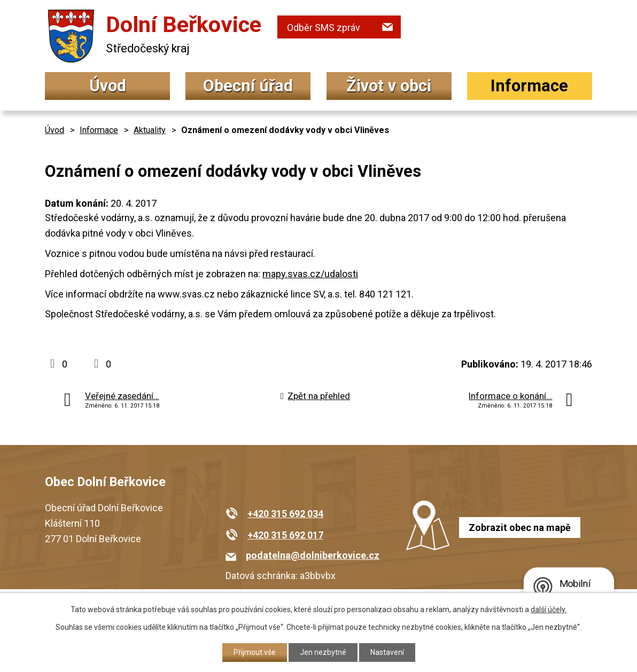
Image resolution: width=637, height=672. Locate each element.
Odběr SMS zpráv (324, 28)
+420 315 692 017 (285, 535)
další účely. (549, 610)
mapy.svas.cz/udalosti (310, 274)
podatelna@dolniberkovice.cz (313, 555)
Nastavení (387, 652)
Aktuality (150, 130)
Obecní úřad (248, 86)
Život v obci (389, 86)
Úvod (108, 86)
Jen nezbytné (323, 652)
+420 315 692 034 (285, 514)
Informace (529, 86)
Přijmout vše (255, 652)
